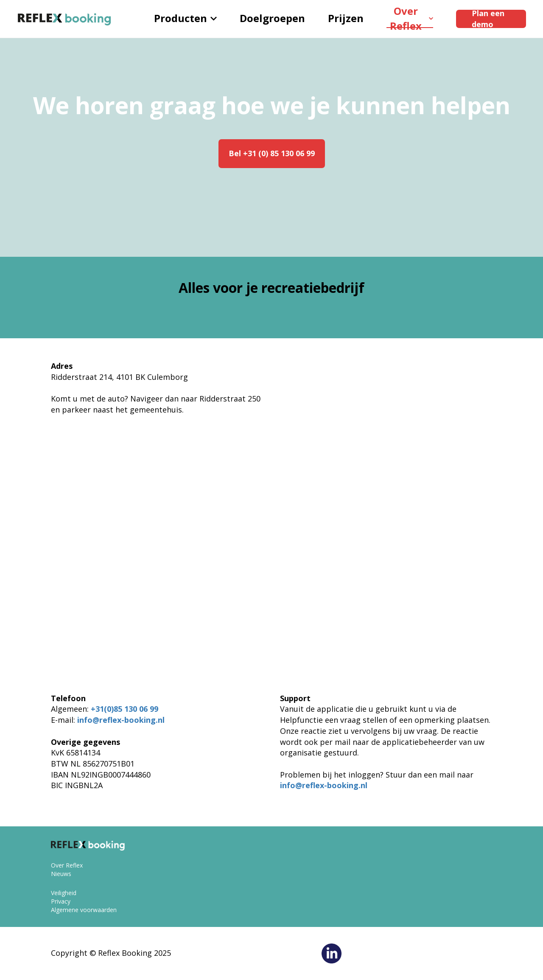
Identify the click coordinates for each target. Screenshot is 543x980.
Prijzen (346, 18)
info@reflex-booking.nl (121, 720)
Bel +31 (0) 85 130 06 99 (272, 153)
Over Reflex (411, 19)
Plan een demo (488, 19)
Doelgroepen (272, 18)
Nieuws (61, 874)
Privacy (61, 901)
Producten (185, 18)
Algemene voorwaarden (84, 910)
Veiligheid (64, 893)
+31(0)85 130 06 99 (125, 709)
